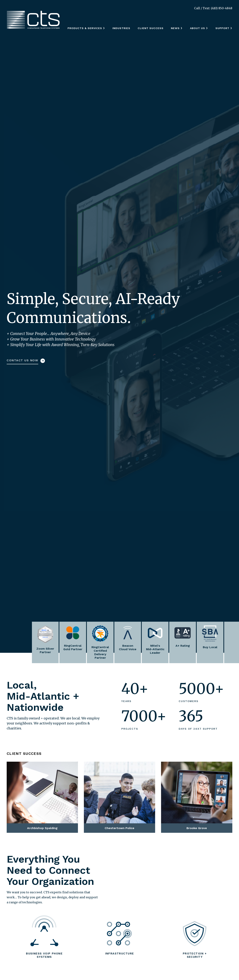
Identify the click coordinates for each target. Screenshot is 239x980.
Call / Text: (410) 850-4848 (213, 8)
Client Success (151, 28)
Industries (121, 28)
